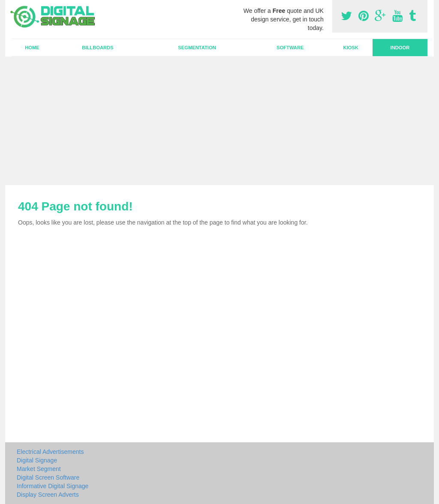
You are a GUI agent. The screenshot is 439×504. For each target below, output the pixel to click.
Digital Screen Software (48, 477)
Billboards (98, 48)
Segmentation (197, 48)
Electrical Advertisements (50, 452)
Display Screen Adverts (48, 495)
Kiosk (350, 48)
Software (290, 48)
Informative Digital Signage (53, 486)
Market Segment (39, 469)
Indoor (400, 48)
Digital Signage (37, 460)
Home (32, 48)
